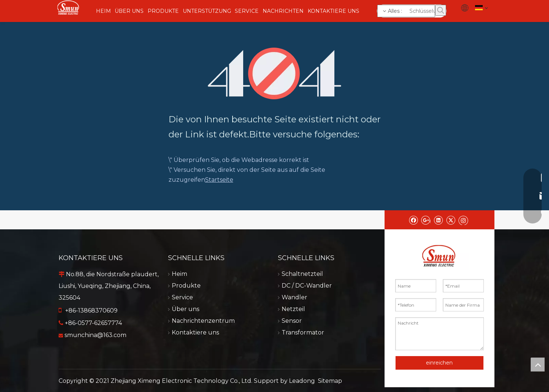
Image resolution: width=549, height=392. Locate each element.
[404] (274, 73)
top (538, 365)
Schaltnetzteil (302, 274)
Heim (179, 274)
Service (182, 297)
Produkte (186, 286)
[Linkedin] (438, 220)
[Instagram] (463, 220)
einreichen (439, 363)
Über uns (186, 309)
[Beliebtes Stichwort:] (441, 10)
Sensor (292, 321)
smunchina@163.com (95, 335)
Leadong (302, 381)
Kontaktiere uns (195, 332)
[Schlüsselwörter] (406, 11)
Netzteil (293, 309)
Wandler (294, 297)
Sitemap (330, 381)
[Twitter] (451, 220)
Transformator (303, 332)
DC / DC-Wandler (307, 286)
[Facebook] (413, 220)
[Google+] (426, 220)
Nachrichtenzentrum (203, 321)
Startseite (219, 180)
